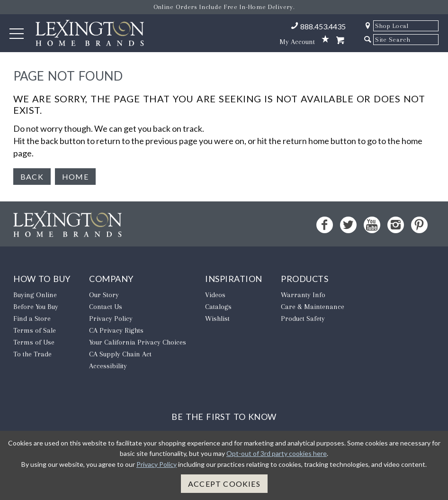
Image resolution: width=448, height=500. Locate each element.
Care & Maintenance (313, 307)
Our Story (104, 295)
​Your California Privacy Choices (138, 342)
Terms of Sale (35, 330)
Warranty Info (303, 295)
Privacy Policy (111, 318)
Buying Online (35, 295)
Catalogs (218, 307)
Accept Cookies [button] (224, 484)
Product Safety (303, 318)
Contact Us (106, 307)
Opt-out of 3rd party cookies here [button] (277, 453)
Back (32, 177)
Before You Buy (36, 307)
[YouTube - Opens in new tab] (372, 225)
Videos (215, 295)
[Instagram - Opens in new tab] (396, 225)
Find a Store (32, 318)
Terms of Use (34, 342)
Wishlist (217, 318)
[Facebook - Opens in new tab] (325, 225)
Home (75, 177)
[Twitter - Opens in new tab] (348, 225)
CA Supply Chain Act (120, 354)
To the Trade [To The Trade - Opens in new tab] (32, 354)
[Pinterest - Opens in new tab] (419, 225)
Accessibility (108, 366)
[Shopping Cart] (340, 41)
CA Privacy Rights (116, 330)
